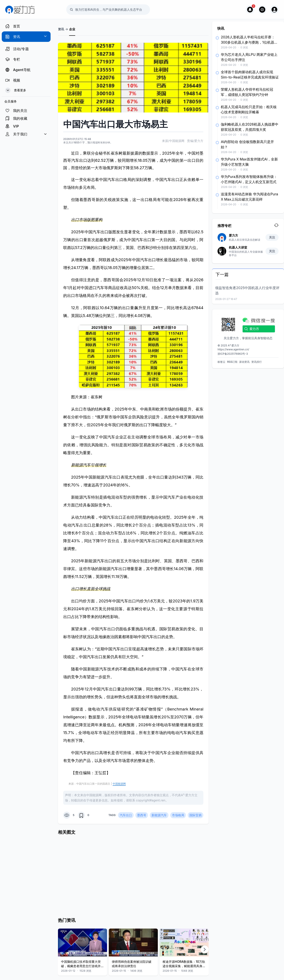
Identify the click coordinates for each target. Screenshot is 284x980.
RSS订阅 (232, 362)
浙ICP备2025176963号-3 (233, 354)
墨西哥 (142, 815)
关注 (272, 237)
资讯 (61, 29)
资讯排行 (257, 362)
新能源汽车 (159, 815)
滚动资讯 (244, 362)
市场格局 (178, 815)
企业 (72, 29)
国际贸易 (196, 815)
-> (67, 29)
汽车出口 (126, 815)
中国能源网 (119, 784)
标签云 (221, 362)
